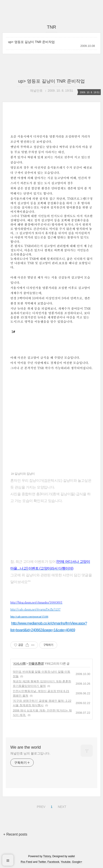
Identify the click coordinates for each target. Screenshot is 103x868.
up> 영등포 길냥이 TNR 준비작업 (31, 42)
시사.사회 (19, 663)
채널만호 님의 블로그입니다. (30, 753)
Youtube (66, 862)
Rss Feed (26, 862)
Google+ (77, 862)
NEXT (61, 806)
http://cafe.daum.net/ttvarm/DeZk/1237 (35, 609)
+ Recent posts (15, 834)
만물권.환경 (36, 663)
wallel (71, 856)
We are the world (26, 747)
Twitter (42, 862)
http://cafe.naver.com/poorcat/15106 (29, 617)
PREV (41, 806)
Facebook (54, 862)
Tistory (47, 856)
